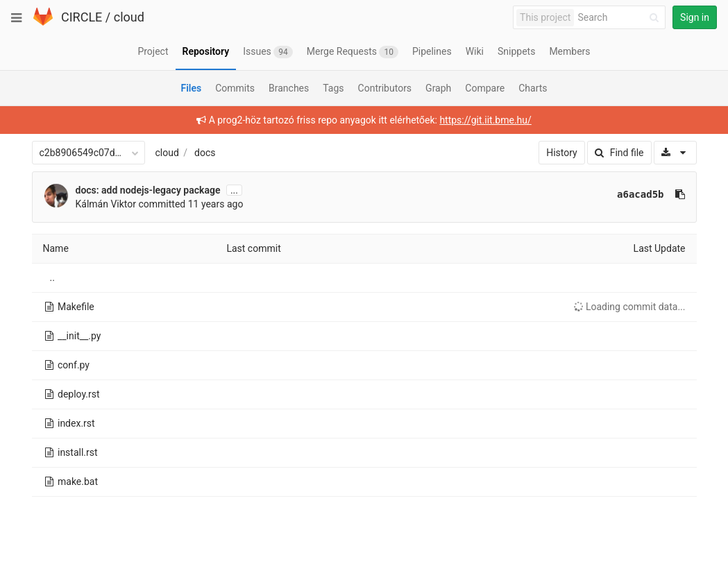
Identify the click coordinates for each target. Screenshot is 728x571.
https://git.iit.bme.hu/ (485, 120)
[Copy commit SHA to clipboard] (680, 194)
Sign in (695, 17)
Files (191, 88)
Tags (333, 88)
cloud (129, 17)
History (562, 153)
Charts (533, 88)
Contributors (385, 88)
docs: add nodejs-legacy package (148, 190)
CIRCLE (82, 17)
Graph (438, 88)
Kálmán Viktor (106, 204)
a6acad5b (640, 194)
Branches (289, 88)
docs (205, 153)
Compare (485, 88)
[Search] (620, 18)
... (234, 190)
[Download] (675, 153)
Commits (235, 88)
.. (52, 278)
